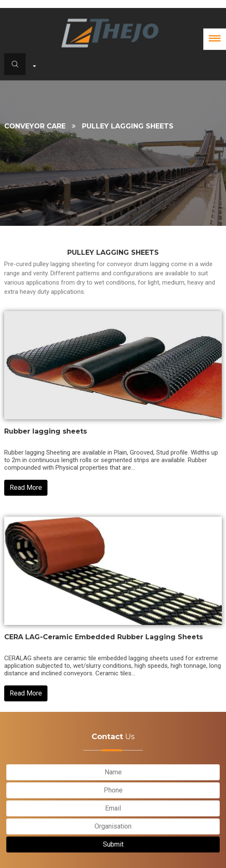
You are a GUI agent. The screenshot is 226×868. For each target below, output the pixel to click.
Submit (113, 844)
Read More (26, 488)
